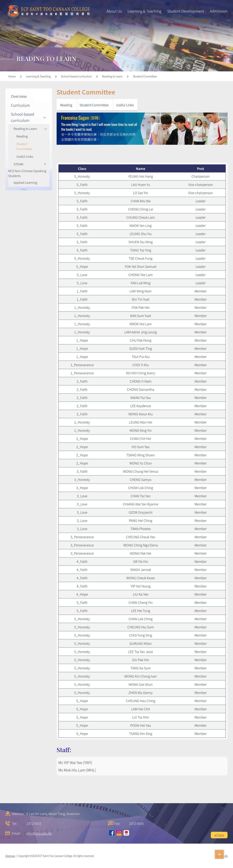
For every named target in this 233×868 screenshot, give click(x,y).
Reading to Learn (25, 128)
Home (12, 76)
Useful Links (125, 105)
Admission (219, 11)
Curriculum (20, 105)
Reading (66, 105)
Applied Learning (25, 182)
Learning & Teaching (145, 11)
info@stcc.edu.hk (39, 833)
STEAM (18, 164)
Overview (19, 96)
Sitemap (10, 856)
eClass (219, 835)
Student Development (186, 11)
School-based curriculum (23, 117)
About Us (114, 11)
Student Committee (94, 105)
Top (224, 853)
